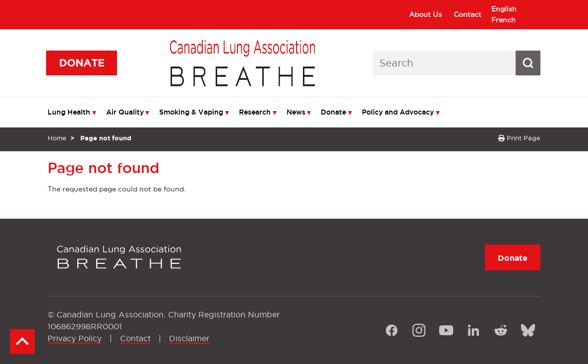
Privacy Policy (75, 338)
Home (57, 138)
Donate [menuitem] (333, 112)
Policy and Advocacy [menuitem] (398, 112)
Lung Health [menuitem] (69, 112)
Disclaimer (189, 338)
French (503, 20)
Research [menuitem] (255, 112)
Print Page (519, 138)
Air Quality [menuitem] (125, 112)
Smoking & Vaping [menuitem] (191, 112)
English (504, 9)
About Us (425, 14)
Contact (468, 14)
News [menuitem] (296, 112)
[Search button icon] (528, 63)
